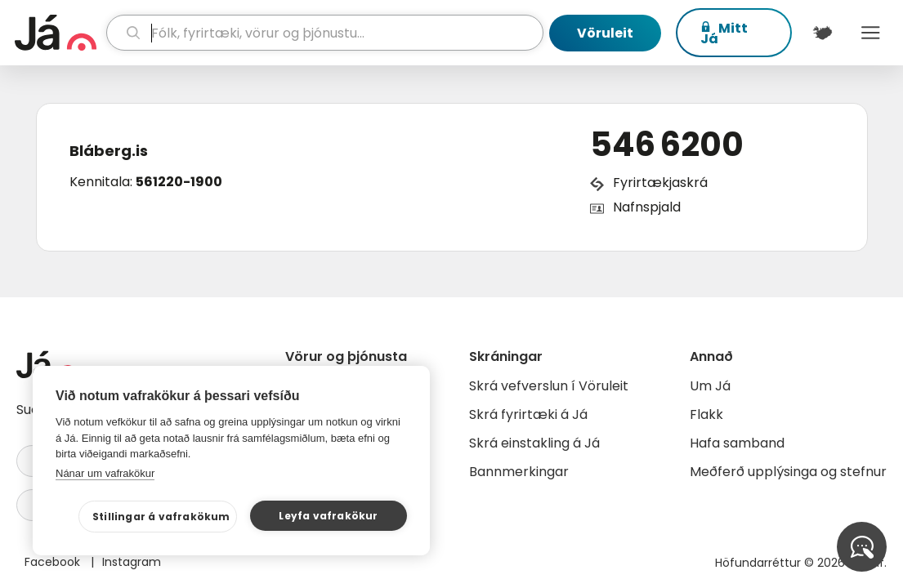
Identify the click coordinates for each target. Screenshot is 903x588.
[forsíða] (58, 33)
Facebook (54, 562)
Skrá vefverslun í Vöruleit (549, 386)
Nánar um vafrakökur (105, 473)
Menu (871, 33)
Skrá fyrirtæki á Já (528, 414)
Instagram (132, 562)
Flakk (706, 414)
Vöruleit (605, 33)
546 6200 (667, 145)
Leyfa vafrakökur (328, 516)
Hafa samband (737, 443)
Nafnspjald (647, 207)
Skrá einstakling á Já (534, 443)
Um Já (710, 386)
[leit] (325, 33)
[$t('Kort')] (823, 33)
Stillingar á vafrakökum (161, 517)
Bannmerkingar (519, 472)
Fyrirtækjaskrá (660, 183)
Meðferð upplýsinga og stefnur (788, 472)
